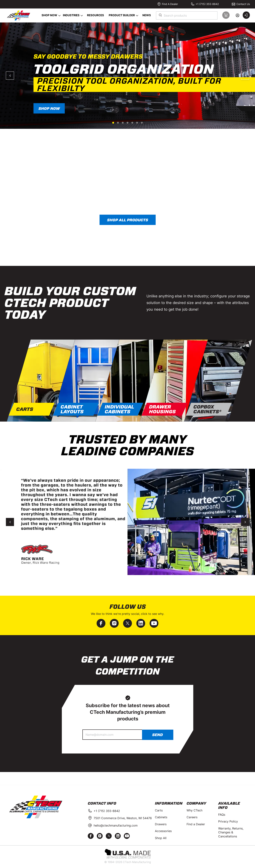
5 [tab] (132, 123)
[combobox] (187, 15)
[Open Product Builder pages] (137, 15)
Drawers (161, 824)
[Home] (18, 15)
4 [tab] (127, 123)
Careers (192, 817)
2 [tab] (118, 123)
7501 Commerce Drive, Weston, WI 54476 (123, 818)
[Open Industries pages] (82, 15)
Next (245, 76)
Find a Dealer (196, 824)
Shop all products (128, 220)
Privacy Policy (228, 821)
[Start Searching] (161, 15)
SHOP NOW (49, 109)
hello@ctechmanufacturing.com (116, 825)
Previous (10, 76)
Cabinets (161, 817)
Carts (159, 810)
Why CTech (194, 810)
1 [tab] (113, 123)
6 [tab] (137, 123)
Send (157, 735)
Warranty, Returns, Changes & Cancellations (231, 832)
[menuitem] (49, 15)
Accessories (163, 831)
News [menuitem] (147, 15)
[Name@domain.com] (112, 735)
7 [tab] (142, 123)
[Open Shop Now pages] (60, 15)
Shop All (161, 838)
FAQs (222, 815)
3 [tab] (123, 123)
